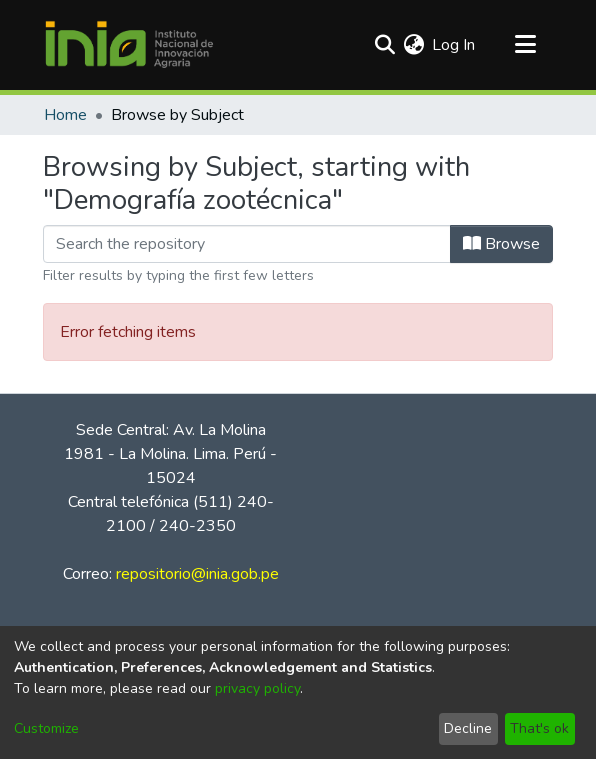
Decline (468, 728)
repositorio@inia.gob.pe (197, 574)
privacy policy (257, 688)
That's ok (539, 728)
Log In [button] (454, 45)
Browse (501, 244)
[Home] (129, 45)
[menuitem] (413, 45)
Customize (46, 728)
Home (65, 115)
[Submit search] (384, 45)
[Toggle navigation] (525, 45)
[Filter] (247, 244)
